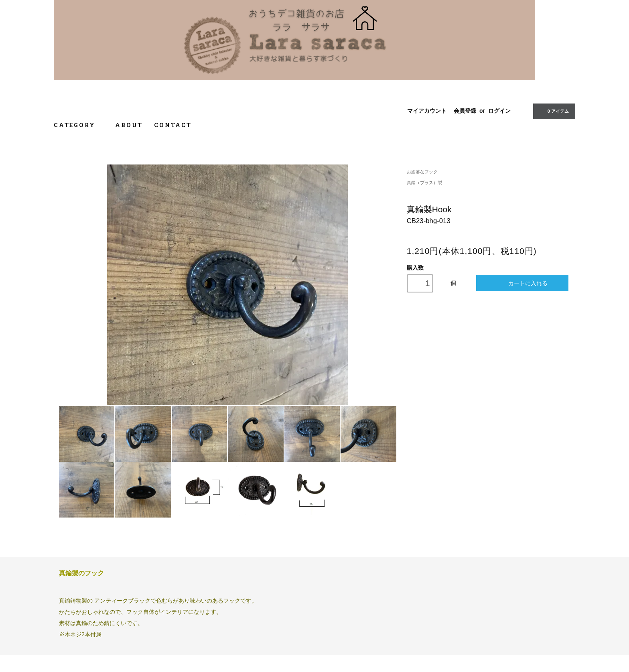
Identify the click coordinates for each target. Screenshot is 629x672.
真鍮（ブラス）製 (424, 183)
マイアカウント (427, 111)
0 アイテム (553, 111)
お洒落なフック (422, 172)
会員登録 (465, 111)
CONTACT (173, 125)
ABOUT (129, 125)
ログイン (499, 111)
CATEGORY (79, 125)
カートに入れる (522, 283)
